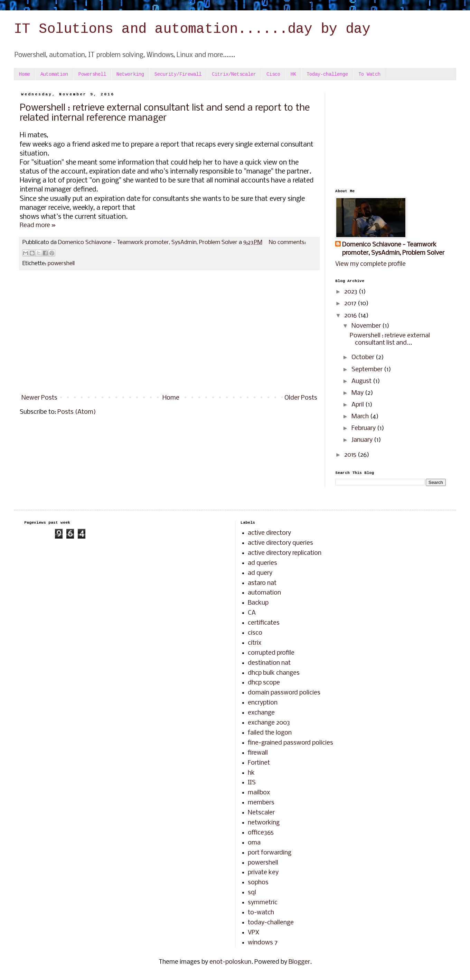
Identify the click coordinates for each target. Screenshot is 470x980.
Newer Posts (39, 398)
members (261, 803)
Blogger (299, 962)
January (363, 440)
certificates (264, 623)
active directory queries (280, 543)
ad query (260, 573)
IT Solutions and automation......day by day (192, 29)
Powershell (92, 74)
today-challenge (271, 923)
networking (264, 823)
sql (252, 893)
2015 (351, 455)
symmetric (263, 903)
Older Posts (301, 398)
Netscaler (261, 813)
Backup (258, 603)
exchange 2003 (269, 723)
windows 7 (263, 943)
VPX (253, 933)
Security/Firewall (178, 74)
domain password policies (284, 693)
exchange (261, 713)
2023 (351, 292)
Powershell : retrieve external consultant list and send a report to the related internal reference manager (165, 113)
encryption (263, 703)
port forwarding (270, 853)
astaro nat (262, 583)
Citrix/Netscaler (234, 74)
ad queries (262, 563)
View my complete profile (370, 264)
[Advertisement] (169, 334)
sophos (258, 883)
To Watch (369, 74)
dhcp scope (264, 683)
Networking (130, 74)
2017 (351, 304)
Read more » (38, 226)
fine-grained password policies (290, 743)
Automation (54, 74)
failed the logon (270, 733)
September (368, 370)
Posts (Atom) (77, 412)
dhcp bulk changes (274, 673)
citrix (255, 643)
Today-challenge (327, 74)
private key (263, 873)
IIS (252, 783)
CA (252, 613)
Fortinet (259, 763)
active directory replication (285, 553)
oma (254, 843)
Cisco (273, 74)
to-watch (261, 913)
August (362, 381)
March (361, 417)
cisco (255, 633)
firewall (258, 753)
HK (293, 74)
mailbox (259, 793)
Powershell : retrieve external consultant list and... (390, 339)
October (364, 358)
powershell (61, 264)
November (367, 326)
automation (264, 593)
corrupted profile (271, 653)
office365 (261, 833)
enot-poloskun (230, 962)
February (364, 428)
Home (25, 74)
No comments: (287, 242)
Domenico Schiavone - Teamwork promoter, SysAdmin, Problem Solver (393, 249)
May (358, 393)
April (358, 405)
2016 (351, 316)
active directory (269, 533)
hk (251, 773)
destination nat (269, 663)
